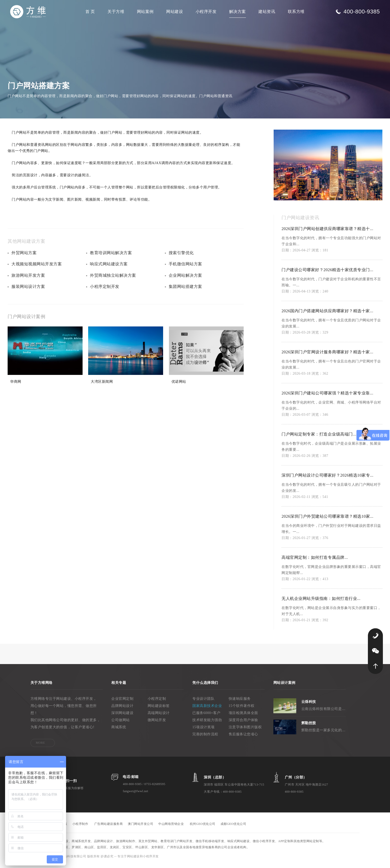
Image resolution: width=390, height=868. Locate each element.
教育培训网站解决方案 (111, 256)
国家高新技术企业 (207, 709)
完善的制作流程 (205, 738)
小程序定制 (157, 702)
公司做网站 (121, 724)
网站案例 (145, 12)
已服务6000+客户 (206, 716)
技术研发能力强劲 (207, 724)
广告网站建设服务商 (109, 827)
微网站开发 (157, 724)
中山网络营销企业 (171, 827)
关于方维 (116, 12)
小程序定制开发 (105, 291)
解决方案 (238, 12)
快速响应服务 (240, 702)
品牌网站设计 (122, 709)
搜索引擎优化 (181, 256)
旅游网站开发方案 (28, 280)
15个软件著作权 (242, 709)
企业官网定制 (122, 702)
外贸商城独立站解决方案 (113, 280)
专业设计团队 (203, 702)
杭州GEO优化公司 (203, 827)
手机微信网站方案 (185, 268)
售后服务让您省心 (243, 738)
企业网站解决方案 (185, 280)
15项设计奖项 (204, 731)
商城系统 (119, 731)
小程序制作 (80, 827)
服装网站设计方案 (28, 291)
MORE (41, 746)
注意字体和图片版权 (245, 731)
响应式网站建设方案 (109, 268)
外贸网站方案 (24, 256)
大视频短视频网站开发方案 (37, 268)
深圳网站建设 (122, 716)
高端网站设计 (159, 716)
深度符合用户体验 (243, 724)
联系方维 (296, 12)
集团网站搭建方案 (185, 291)
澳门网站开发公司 (141, 827)
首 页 (90, 12)
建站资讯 (267, 12)
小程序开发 (206, 12)
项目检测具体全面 (243, 716)
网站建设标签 (159, 709)
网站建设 (175, 12)
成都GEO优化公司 (233, 827)
